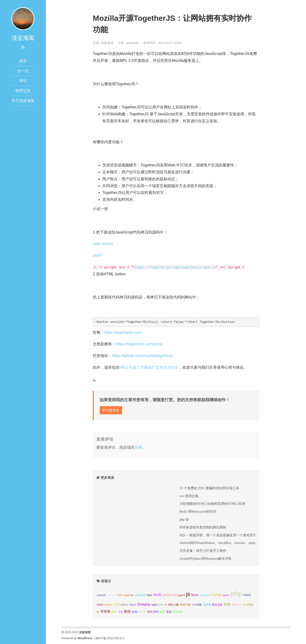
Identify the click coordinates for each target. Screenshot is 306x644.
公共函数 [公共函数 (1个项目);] (197, 605)
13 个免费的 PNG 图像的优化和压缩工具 (209, 488)
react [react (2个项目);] (247, 595)
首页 (23, 61)
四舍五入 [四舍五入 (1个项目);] (237, 605)
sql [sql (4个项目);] (116, 604)
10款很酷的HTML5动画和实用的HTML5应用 (212, 504)
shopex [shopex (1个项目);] (109, 605)
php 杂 (184, 519)
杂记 (23, 81)
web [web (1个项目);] (161, 605)
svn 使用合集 (189, 496)
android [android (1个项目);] (101, 595)
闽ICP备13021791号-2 (110, 638)
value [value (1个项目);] (154, 605)
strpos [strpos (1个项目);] (133, 605)
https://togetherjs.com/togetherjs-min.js (175, 267)
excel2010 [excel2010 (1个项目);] (140, 595)
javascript (132, 43)
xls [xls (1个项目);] (166, 605)
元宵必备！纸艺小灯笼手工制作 (203, 551)
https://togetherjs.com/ (123, 333)
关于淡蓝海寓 (23, 101)
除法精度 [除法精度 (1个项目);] (178, 612)
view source (103, 244)
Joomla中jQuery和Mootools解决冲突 (205, 559)
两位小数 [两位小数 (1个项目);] (174, 605)
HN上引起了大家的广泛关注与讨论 (149, 367)
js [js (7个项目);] (188, 594)
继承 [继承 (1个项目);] (156, 612)
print (96, 255)
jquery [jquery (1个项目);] (182, 595)
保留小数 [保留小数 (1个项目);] (185, 605)
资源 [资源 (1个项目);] (169, 612)
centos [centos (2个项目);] (111, 595)
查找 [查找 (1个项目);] (150, 612)
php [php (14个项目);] (236, 593)
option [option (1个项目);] (226, 595)
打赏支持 (111, 410)
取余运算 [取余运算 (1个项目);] (217, 605)
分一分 (23, 71)
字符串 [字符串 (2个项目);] (105, 612)
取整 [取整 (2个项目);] (227, 604)
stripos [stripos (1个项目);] (124, 605)
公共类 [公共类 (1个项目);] (207, 605)
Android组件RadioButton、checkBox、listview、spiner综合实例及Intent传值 (234, 543)
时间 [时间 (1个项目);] (135, 612)
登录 (138, 447)
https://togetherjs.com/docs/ (139, 344)
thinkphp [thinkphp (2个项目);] (144, 604)
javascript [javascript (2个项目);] (170, 595)
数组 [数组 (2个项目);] (127, 612)
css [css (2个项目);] (120, 595)
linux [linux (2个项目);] (195, 595)
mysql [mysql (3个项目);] (216, 595)
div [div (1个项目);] (132, 595)
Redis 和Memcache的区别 (198, 511)
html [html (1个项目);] (149, 595)
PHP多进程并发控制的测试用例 (203, 527)
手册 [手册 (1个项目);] (120, 612)
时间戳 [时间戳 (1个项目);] (142, 612)
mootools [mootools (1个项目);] (205, 595)
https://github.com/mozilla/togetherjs (142, 356)
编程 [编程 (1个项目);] (162, 612)
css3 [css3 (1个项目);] (126, 595)
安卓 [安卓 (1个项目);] (114, 612)
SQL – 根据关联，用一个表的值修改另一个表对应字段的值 (223, 535)
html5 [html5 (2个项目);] (157, 595)
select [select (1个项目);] (100, 605)
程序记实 (23, 91)
